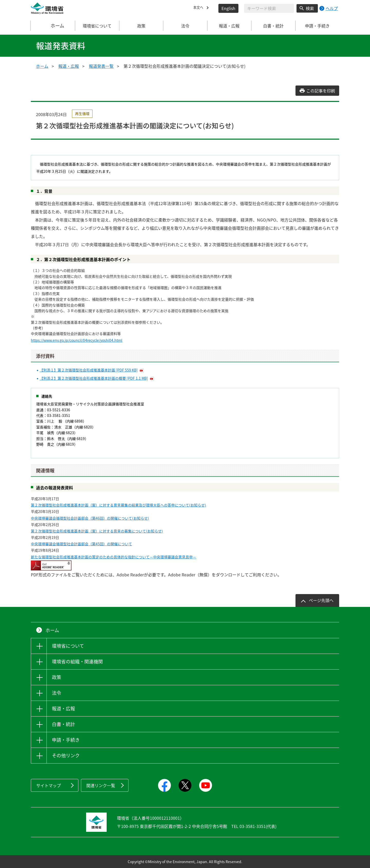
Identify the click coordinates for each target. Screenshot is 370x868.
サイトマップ (49, 785)
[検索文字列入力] (269, 8)
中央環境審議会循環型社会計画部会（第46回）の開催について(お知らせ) (90, 518)
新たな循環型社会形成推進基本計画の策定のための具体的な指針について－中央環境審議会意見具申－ (114, 557)
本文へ (199, 8)
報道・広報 (69, 66)
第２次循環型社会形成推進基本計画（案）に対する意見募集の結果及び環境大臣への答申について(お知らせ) (118, 505)
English (228, 8)
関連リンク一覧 (101, 785)
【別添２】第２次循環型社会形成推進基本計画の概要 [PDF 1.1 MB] (94, 378)
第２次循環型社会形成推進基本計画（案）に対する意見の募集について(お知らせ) (97, 531)
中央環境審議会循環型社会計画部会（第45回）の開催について (81, 544)
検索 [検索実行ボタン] (310, 8)
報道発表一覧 (101, 66)
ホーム (53, 26)
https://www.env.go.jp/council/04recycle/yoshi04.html (77, 340)
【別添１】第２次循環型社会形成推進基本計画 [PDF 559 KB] (89, 370)
